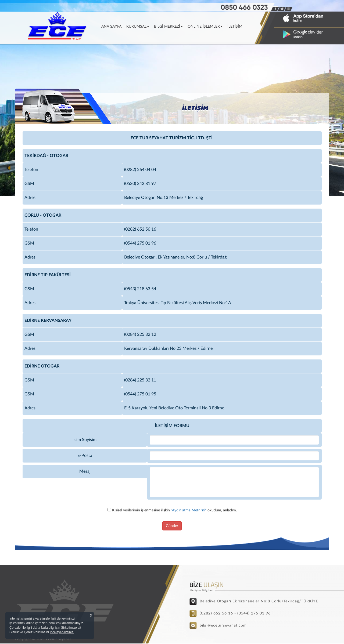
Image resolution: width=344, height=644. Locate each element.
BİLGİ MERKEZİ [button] (168, 27)
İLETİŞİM (235, 27)
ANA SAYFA (113, 26)
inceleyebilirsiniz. (62, 632)
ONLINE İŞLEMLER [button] (205, 27)
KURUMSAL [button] (138, 27)
